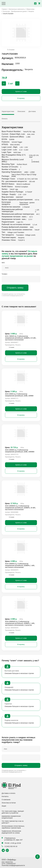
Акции (4, 806)
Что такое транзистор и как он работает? (13, 822)
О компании (6, 800)
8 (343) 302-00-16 (9, 846)
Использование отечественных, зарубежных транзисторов (13, 827)
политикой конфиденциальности (13, 296)
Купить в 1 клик (21, 91)
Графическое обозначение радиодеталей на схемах (11, 832)
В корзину (21, 98)
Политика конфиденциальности (13, 865)
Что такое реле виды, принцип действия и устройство (13, 812)
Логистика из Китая (9, 803)
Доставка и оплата (8, 793)
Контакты (5, 796)
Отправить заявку (15, 288)
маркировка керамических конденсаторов (11, 817)
